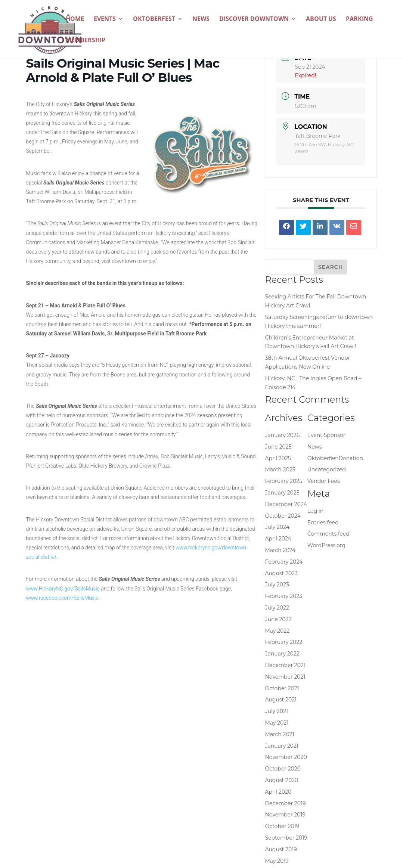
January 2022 (282, 654)
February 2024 (284, 562)
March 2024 (280, 550)
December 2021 (285, 665)
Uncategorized (327, 469)
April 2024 (278, 539)
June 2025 (278, 447)
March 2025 (280, 469)
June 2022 (278, 619)
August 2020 (281, 780)
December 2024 (286, 504)
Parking (359, 19)
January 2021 (281, 746)
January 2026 (282, 435)
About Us (321, 19)
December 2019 (285, 803)
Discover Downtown (254, 19)
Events (105, 19)
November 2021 (285, 677)
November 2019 (285, 815)
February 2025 (283, 481)
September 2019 (286, 838)
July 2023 (277, 585)
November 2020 (286, 757)
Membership (86, 41)
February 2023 (283, 596)
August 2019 (281, 849)
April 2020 (278, 792)
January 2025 (282, 493)
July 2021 (276, 711)
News (201, 19)
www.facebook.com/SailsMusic (62, 598)
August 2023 (281, 573)
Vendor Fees (324, 481)
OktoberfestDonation (335, 458)
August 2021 (281, 700)
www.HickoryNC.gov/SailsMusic (63, 589)
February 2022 (283, 642)
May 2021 (277, 723)
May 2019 (277, 861)
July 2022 (277, 608)
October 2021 (282, 688)
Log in (315, 511)
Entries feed (323, 523)
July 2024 (277, 527)
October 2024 (283, 516)
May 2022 (277, 631)
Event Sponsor (326, 435)
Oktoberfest (154, 19)
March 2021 (279, 734)
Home (75, 19)
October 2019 (282, 826)
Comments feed (328, 534)
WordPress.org (326, 545)
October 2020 (283, 769)
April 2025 (278, 458)
